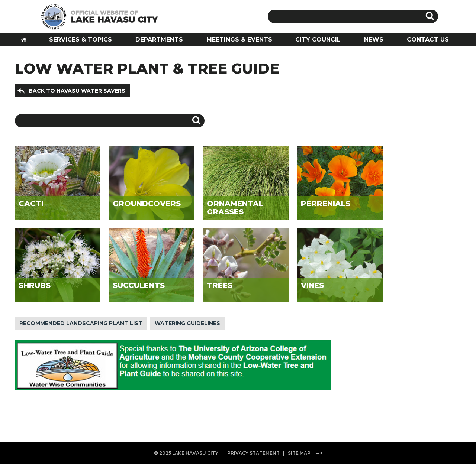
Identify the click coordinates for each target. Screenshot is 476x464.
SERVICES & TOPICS (81, 40)
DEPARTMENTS (159, 40)
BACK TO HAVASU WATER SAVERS (77, 91)
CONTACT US (428, 40)
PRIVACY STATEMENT (253, 453)
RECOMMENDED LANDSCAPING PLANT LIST (81, 323)
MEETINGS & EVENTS (239, 40)
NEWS (374, 40)
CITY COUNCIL (318, 40)
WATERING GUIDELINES (187, 323)
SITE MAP (299, 453)
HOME (26, 42)
